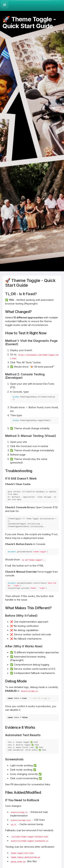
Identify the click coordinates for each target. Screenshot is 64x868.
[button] (5, 5)
